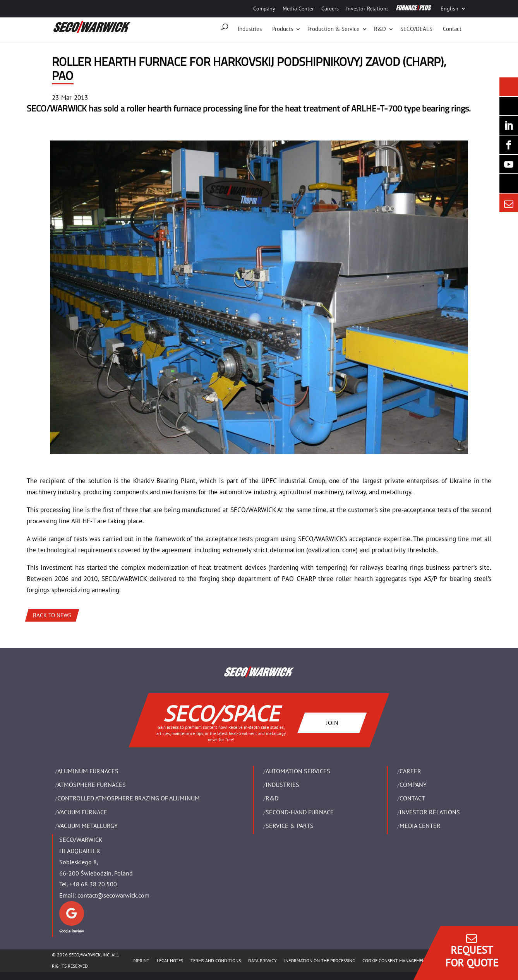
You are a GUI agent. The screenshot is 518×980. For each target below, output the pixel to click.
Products (283, 29)
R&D (380, 29)
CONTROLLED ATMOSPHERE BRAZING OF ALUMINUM (129, 798)
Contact (452, 29)
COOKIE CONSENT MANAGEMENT (395, 960)
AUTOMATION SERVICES (298, 771)
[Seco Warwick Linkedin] (509, 125)
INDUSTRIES (282, 785)
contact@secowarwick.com (113, 895)
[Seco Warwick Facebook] (509, 145)
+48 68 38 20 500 (93, 884)
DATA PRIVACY (262, 960)
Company (264, 9)
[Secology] (509, 183)
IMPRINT (141, 960)
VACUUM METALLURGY (87, 826)
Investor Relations (367, 9)
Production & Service (334, 29)
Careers (330, 9)
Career (410, 771)
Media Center (298, 9)
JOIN (332, 723)
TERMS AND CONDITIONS (216, 960)
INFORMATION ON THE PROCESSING (320, 960)
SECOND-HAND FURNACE (300, 812)
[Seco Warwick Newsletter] (509, 106)
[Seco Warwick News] (509, 87)
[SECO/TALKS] (509, 164)
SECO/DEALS (416, 29)
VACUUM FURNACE (82, 812)
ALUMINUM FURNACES (88, 771)
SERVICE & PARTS (290, 826)
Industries (250, 29)
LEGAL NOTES (170, 960)
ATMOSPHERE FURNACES (92, 785)
